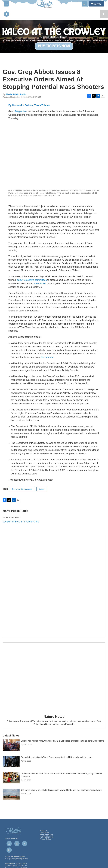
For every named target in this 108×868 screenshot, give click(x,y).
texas (42, 490)
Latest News (11, 736)
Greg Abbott (21, 112)
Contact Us (44, 833)
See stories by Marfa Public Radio (21, 522)
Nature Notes (54, 717)
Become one (47, 358)
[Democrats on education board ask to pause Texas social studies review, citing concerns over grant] (11, 778)
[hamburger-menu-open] (6, 4)
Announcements (46, 836)
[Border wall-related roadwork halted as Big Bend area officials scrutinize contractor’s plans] (11, 746)
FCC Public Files (47, 837)
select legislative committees (32, 281)
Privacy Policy (45, 840)
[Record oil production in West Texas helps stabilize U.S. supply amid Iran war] (11, 762)
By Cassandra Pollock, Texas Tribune (29, 106)
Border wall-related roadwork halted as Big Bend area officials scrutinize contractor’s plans (62, 741)
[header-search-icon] (84, 4)
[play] (7, 14)
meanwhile (40, 284)
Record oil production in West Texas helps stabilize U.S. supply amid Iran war (56, 758)
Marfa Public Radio (16, 95)
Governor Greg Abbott (22, 490)
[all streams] (104, 14)
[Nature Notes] (54, 677)
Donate (97, 4)
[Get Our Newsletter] (54, 587)
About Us (44, 831)
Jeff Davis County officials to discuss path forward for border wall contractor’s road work (61, 791)
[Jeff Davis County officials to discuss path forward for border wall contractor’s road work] (11, 795)
